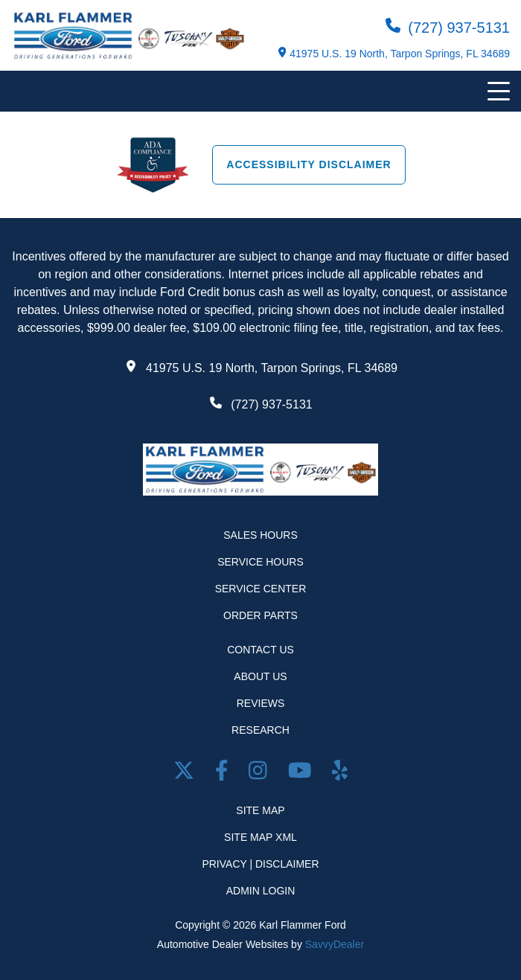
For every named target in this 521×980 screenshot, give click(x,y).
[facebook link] (224, 774)
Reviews (261, 703)
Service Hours (260, 562)
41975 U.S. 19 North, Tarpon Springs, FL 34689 (394, 53)
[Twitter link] (187, 774)
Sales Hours (260, 535)
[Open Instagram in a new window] (260, 774)
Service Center (261, 589)
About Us (260, 676)
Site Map (260, 810)
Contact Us (260, 650)
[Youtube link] (303, 774)
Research (260, 730)
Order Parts (260, 615)
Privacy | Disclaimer (260, 864)
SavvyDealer (335, 944)
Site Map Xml (260, 837)
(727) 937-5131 (448, 27)
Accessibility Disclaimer (309, 164)
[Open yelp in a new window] (340, 774)
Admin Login (261, 891)
